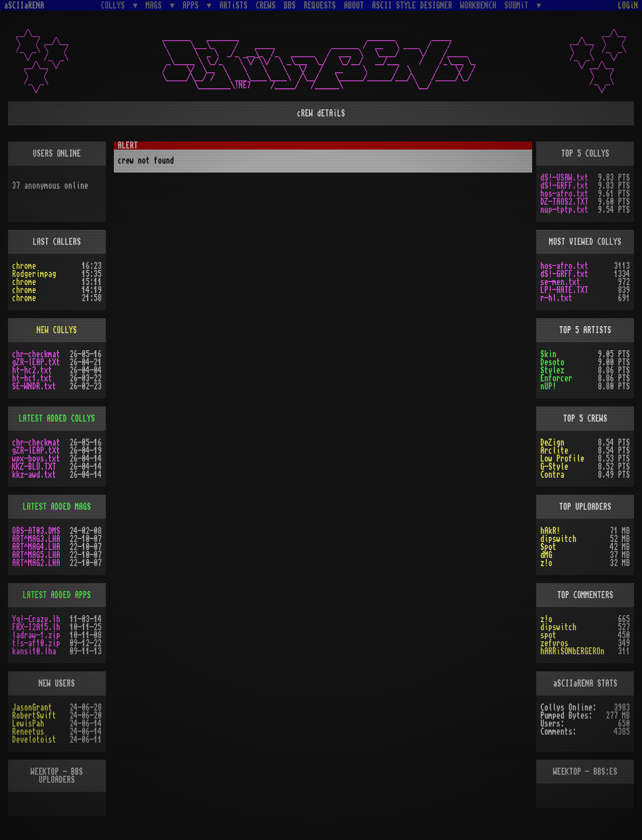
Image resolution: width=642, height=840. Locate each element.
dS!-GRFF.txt (564, 186)
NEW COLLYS (57, 330)
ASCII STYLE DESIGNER (412, 6)
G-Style (554, 467)
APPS (193, 5)
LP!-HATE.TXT (564, 290)
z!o (546, 563)
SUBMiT (519, 5)
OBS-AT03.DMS (36, 531)
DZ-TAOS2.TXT (564, 202)
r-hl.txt (556, 298)
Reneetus (28, 732)
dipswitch (558, 539)
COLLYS (115, 5)
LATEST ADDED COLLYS (57, 418)
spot (548, 635)
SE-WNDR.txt (34, 386)
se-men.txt (560, 282)
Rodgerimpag (34, 274)
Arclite (554, 451)
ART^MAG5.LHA (36, 555)
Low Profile (562, 459)
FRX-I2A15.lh (36, 627)
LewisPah (28, 724)
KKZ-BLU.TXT (34, 467)
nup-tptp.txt (564, 210)
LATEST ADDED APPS (57, 595)
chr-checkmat (36, 354)
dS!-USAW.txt (564, 178)
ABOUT (354, 6)
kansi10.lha (34, 651)
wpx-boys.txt (36, 459)
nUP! (548, 386)
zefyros (554, 643)
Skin (548, 354)
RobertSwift (34, 716)
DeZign (552, 443)
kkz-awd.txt (34, 475)
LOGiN (628, 6)
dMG (546, 555)
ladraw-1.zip (36, 635)
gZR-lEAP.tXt (36, 362)
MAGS (155, 5)
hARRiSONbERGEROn (572, 651)
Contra (552, 475)
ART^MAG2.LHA (36, 563)
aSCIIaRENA (24, 6)
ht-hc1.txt (32, 378)
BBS (290, 6)
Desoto (552, 362)
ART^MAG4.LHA (36, 547)
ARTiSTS (234, 6)
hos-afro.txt (564, 194)
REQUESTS (320, 6)
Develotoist (34, 740)
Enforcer (556, 378)
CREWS (266, 6)
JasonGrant (32, 708)
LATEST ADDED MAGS (57, 507)
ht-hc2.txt (32, 370)
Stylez (552, 370)
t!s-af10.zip (36, 643)
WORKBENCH (478, 6)
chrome (24, 266)
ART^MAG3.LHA (36, 539)
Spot (548, 547)
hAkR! (550, 531)
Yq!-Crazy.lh (36, 619)
